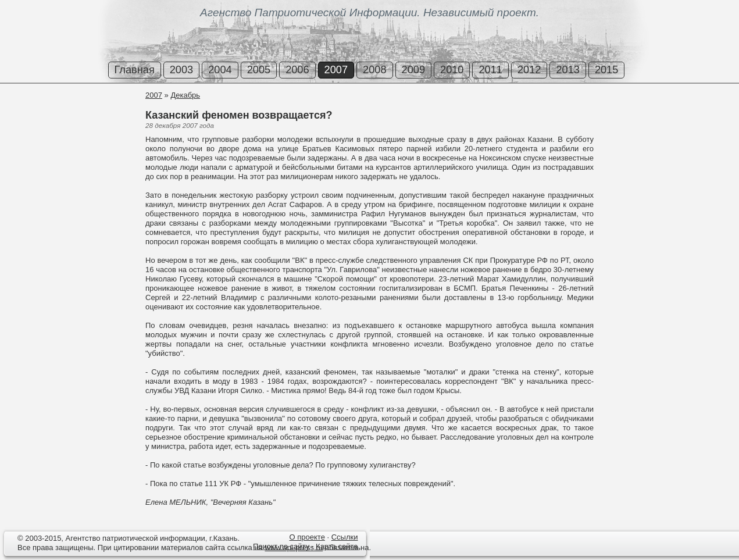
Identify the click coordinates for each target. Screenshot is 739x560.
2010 (452, 70)
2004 (220, 70)
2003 (181, 70)
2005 (259, 70)
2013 (567, 70)
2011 (490, 70)
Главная (135, 70)
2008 (374, 70)
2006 (297, 70)
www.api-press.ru (294, 547)
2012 (529, 70)
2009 (413, 70)
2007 (336, 70)
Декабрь (185, 95)
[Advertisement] (70, 133)
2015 (606, 70)
